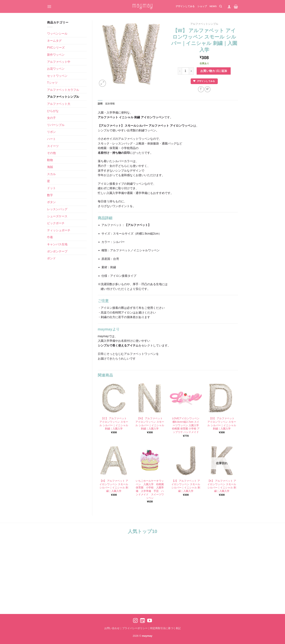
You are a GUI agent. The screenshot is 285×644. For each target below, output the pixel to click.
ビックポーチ (56, 223)
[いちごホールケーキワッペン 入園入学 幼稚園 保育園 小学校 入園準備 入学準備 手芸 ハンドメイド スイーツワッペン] (150, 461)
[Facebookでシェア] (201, 89)
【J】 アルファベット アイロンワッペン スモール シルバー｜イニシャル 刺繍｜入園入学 (186, 486)
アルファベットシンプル (63, 97)
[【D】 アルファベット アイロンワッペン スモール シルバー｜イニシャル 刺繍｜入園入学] (222, 398)
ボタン (51, 202)
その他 (51, 153)
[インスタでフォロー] (135, 621)
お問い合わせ (112, 628)
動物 (50, 160)
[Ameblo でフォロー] (142, 621)
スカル (51, 174)
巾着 (50, 237)
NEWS (213, 6)
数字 (50, 195)
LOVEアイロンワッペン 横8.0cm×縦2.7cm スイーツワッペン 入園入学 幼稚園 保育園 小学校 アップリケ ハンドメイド (186, 425)
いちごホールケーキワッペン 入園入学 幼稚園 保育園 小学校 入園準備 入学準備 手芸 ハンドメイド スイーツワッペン (150, 489)
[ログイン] (229, 7)
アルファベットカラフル (63, 90)
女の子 (51, 118)
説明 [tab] (100, 104)
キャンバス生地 (57, 244)
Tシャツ (52, 83)
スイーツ (53, 146)
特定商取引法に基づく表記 (165, 628)
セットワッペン (57, 76)
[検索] (221, 6)
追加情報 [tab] (110, 104)
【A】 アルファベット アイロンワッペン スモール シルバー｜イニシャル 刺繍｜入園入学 (114, 486)
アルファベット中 (59, 62)
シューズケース (57, 216)
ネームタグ (54, 41)
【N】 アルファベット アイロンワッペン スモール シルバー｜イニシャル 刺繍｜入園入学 (150, 423)
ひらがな (53, 111)
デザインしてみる (185, 6)
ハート (51, 139)
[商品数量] (185, 71)
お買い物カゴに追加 (214, 71)
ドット (51, 188)
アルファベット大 (59, 104)
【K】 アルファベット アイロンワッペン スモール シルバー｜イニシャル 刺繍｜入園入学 (222, 486)
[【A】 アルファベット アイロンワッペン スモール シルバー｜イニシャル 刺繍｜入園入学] (114, 461)
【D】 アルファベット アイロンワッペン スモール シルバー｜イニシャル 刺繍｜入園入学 (222, 423)
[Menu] (49, 6)
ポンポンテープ (57, 251)
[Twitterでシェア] (207, 89)
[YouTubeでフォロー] (150, 621)
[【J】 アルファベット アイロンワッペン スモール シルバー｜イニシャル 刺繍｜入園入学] (186, 461)
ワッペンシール (57, 34)
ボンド (51, 258)
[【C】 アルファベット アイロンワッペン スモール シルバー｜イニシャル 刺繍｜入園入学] (114, 398)
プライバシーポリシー (135, 628)
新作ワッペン (56, 55)
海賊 (50, 167)
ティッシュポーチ (59, 230)
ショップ (202, 6)
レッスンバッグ (57, 209)
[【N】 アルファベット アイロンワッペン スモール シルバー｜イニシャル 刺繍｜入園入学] (150, 398)
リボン (51, 132)
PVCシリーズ (56, 48)
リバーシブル (56, 125)
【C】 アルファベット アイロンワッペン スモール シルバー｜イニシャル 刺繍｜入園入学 (114, 423)
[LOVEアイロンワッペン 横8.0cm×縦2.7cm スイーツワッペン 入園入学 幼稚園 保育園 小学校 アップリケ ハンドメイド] (186, 398)
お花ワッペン (56, 69)
